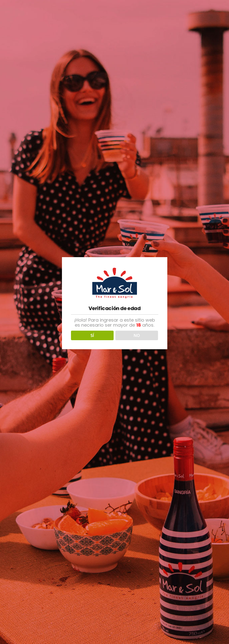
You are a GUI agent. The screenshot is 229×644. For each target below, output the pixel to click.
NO (137, 335)
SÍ (92, 335)
